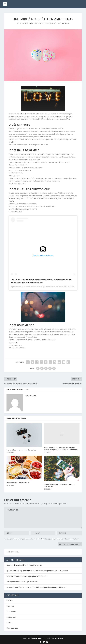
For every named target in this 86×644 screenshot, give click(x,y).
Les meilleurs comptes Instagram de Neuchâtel (59, 485)
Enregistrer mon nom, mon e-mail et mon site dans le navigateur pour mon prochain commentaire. (43, 539)
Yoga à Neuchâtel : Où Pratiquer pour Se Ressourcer (27, 576)
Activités (10, 600)
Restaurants (11, 617)
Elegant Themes (37, 638)
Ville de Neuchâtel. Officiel (33, 287)
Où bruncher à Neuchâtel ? (18, 483)
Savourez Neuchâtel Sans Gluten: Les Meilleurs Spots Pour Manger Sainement (61, 449)
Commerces (11, 611)
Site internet (13, 342)
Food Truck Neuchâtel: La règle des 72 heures (24, 565)
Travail (9, 623)
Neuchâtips (29, 23)
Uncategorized (50, 23)
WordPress (59, 638)
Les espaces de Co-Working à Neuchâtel (22, 582)
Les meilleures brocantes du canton (21, 450)
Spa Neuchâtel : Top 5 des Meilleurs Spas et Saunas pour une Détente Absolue (37, 571)
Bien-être (10, 606)
